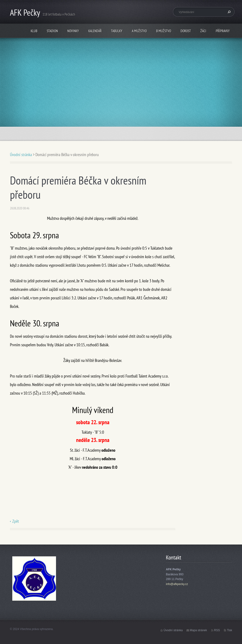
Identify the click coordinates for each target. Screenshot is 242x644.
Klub (34, 31)
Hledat (229, 12)
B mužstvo (164, 31)
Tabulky (117, 31)
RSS (217, 630)
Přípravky (223, 31)
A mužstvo (139, 31)
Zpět (16, 521)
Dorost (186, 31)
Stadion (52, 31)
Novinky (73, 31)
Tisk (229, 630)
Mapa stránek (198, 630)
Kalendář (95, 31)
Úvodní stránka (21, 155)
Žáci (203, 31)
